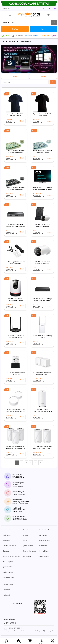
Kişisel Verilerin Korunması (12, 556)
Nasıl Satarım (43, 546)
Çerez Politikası (8, 567)
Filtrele (43, 76)
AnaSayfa (12, 42)
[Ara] (54, 22)
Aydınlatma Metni (9, 577)
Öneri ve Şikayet (44, 551)
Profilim (25, 540)
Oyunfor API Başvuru (10, 546)
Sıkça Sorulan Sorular (46, 530)
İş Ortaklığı (6, 540)
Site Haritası (27, 556)
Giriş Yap (26, 535)
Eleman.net (7, 590)
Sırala (15, 76)
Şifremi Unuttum (28, 546)
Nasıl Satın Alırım (44, 540)
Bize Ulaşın (7, 551)
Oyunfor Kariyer (8, 585)
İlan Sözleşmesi (8, 562)
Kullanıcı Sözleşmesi (29, 551)
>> (41, 463)
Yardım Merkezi (44, 556)
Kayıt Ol (25, 530)
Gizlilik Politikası (8, 572)
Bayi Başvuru (7, 535)
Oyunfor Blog (43, 535)
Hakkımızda (7, 530)
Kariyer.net (6, 595)
